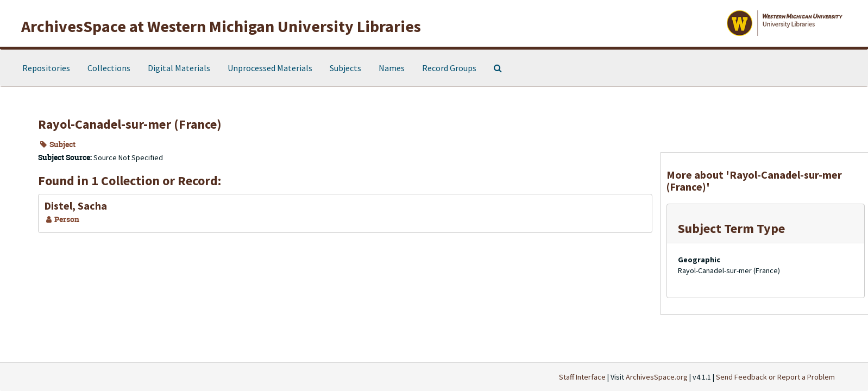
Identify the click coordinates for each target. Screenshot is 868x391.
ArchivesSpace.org (657, 377)
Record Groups (449, 68)
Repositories (46, 68)
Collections (109, 68)
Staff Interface (582, 377)
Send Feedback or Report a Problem (775, 377)
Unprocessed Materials (270, 68)
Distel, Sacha (76, 206)
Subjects (345, 68)
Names (392, 68)
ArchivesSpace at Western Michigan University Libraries (221, 26)
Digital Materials (179, 68)
